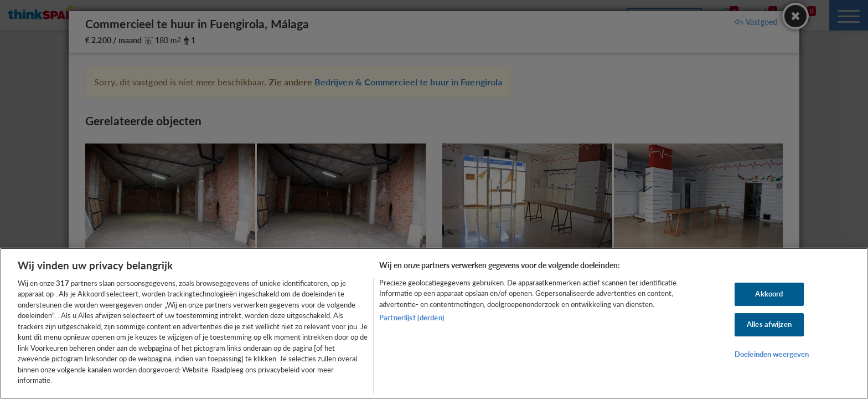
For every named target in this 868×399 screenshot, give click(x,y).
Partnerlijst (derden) (412, 318)
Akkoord (769, 294)
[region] (434, 323)
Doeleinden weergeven (772, 354)
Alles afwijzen (769, 324)
